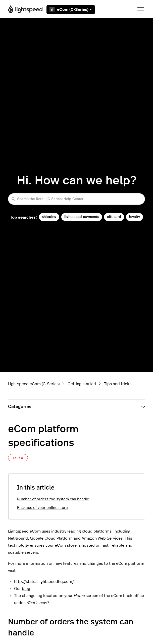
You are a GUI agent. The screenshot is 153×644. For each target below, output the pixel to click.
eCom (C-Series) (71, 10)
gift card (114, 217)
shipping (49, 217)
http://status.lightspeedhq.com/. (44, 582)
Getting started (82, 384)
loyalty (135, 217)
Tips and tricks (118, 384)
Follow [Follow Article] (18, 458)
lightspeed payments (82, 217)
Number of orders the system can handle (53, 499)
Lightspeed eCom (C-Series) (34, 384)
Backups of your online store (42, 508)
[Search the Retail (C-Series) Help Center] (77, 199)
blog (26, 589)
